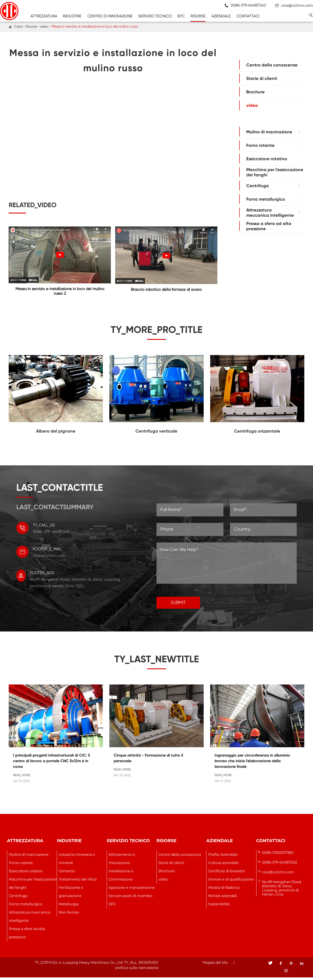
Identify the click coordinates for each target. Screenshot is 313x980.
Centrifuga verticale (156, 433)
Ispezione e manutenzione (132, 890)
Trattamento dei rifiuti (78, 882)
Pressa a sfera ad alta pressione (269, 226)
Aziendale (221, 16)
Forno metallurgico (266, 199)
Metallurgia (69, 906)
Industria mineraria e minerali (77, 861)
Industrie (72, 16)
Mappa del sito (215, 965)
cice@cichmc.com (297, 6)
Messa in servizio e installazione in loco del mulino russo (95, 26)
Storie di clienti (262, 78)
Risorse (198, 16)
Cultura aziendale (223, 865)
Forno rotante (260, 145)
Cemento (67, 873)
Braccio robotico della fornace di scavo (166, 289)
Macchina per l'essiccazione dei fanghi (275, 172)
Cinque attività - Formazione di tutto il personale (148, 760)
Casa (18, 26)
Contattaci (248, 16)
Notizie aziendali (222, 898)
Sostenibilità (219, 906)
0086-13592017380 (278, 855)
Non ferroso (69, 915)
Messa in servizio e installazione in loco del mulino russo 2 (60, 291)
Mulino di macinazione (269, 132)
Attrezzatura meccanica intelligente (270, 213)
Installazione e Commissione (121, 878)
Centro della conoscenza (272, 65)
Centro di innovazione (110, 16)
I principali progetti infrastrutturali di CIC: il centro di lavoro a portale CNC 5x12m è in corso (51, 763)
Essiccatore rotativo (267, 159)
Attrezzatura (44, 16)
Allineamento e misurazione (122, 861)
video (44, 26)
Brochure (256, 92)
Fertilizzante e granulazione (71, 894)
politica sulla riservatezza (137, 970)
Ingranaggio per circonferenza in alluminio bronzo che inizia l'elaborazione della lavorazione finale (252, 763)
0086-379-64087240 (280, 865)
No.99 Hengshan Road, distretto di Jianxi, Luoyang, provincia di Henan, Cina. (282, 891)
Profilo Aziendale (223, 857)
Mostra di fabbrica (224, 890)
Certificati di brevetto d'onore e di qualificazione (231, 878)
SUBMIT (178, 605)
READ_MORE (22, 777)
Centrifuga (258, 186)
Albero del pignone (56, 433)
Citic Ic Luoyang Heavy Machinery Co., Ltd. (87, 965)
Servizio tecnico (155, 16)
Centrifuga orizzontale (257, 433)
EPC (181, 16)
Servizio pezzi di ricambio (131, 898)
